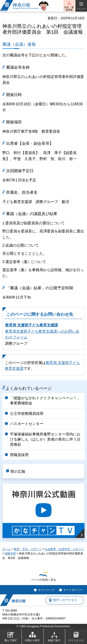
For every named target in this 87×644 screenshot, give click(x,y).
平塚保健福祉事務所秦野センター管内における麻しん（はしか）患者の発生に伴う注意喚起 (45, 439)
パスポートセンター (27, 424)
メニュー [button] (81, 9)
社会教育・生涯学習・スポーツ (64, 549)
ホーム (6, 549)
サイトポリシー (73, 590)
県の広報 (18, 472)
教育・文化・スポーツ (28, 549)
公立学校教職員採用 (27, 414)
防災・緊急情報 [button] (69, 9)
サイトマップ (46, 590)
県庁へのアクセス (65, 600)
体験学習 (10, 554)
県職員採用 (19, 455)
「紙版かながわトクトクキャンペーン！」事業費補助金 (45, 401)
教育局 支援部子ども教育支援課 (32, 325)
